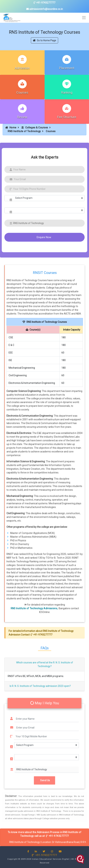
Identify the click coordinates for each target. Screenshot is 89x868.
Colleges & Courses (35, 128)
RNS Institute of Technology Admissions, (34, 608)
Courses (22, 93)
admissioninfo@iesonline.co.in (45, 9)
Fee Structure (67, 117)
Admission (22, 68)
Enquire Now (44, 237)
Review (22, 117)
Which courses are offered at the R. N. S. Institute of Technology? (45, 664)
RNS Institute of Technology (24, 131)
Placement (67, 68)
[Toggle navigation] (84, 18)
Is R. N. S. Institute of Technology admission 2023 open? (40, 686)
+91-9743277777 (44, 3)
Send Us (44, 780)
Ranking (67, 93)
